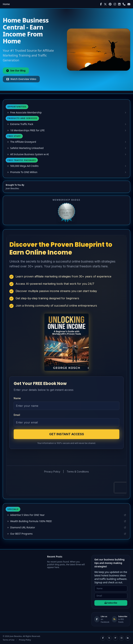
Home (6, 4)
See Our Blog (16, 70)
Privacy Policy (25, 640)
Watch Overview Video (21, 79)
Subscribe (111, 603)
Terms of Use (9, 640)
